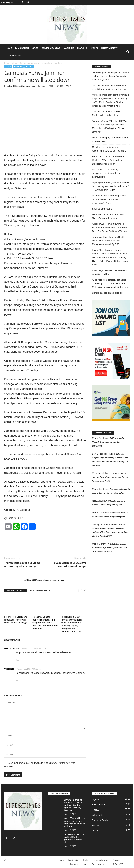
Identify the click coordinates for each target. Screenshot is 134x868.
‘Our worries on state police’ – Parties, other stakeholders (107, 113)
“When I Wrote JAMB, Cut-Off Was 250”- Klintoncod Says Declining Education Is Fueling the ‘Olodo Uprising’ (110, 126)
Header (96, 825)
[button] (128, 52)
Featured (82, 48)
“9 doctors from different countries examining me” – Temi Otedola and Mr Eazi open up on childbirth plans (110, 283)
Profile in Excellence (102, 820)
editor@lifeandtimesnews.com (21, 86)
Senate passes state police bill (107, 293)
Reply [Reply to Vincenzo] (18, 680)
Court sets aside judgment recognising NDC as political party (109, 149)
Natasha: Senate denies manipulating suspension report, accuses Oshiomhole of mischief (45, 623)
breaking (18, 66)
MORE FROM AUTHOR (40, 590)
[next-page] (84, 591)
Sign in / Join (7, 2)
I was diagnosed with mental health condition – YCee (110, 272)
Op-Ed (35, 48)
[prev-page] (80, 591)
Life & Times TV (13, 56)
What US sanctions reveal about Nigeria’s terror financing (108, 216)
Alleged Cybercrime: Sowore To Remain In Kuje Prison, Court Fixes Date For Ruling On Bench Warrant (110, 228)
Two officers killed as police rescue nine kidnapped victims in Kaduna (110, 87)
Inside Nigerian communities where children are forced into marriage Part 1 (110, 477)
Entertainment (109, 48)
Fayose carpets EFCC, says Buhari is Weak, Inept (69, 565)
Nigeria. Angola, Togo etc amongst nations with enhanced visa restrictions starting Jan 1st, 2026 (110, 532)
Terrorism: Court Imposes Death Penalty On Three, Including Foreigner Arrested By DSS (108, 241)
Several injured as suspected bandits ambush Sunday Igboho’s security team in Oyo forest (111, 76)
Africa (15, 63)
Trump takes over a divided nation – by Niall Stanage (22, 565)
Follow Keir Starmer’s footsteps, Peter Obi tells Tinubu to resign (16, 620)
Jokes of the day (100, 815)
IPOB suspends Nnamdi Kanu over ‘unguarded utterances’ (108, 442)
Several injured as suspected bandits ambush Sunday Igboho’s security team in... (73, 805)
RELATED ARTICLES (16, 590)
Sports (94, 48)
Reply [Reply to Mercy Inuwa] (18, 660)
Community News (51, 48)
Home (9, 48)
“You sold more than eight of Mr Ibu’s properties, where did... (74, 838)
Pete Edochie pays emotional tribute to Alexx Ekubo (110, 139)
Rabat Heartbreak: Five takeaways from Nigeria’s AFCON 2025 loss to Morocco (109, 548)
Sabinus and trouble (102, 209)
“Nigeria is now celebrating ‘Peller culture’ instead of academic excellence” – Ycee (109, 199)
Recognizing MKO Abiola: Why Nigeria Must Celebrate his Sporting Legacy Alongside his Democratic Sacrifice (72, 624)
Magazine (69, 48)
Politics (29, 66)
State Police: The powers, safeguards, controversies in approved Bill (106, 173)
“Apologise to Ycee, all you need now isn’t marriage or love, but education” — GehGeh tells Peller (111, 186)
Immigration (22, 48)
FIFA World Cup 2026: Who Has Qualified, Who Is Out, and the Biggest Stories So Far (108, 160)
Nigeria (96, 799)
